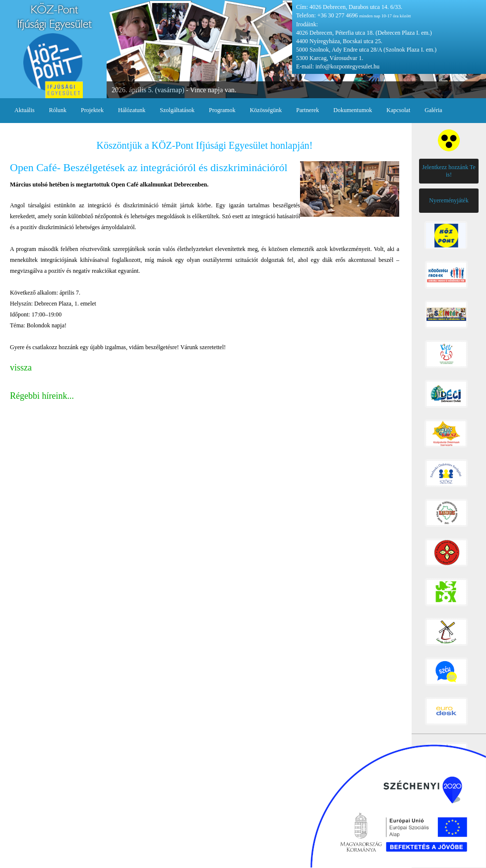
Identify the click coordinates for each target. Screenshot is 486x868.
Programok (222, 110)
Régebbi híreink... (42, 396)
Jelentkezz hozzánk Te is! (449, 171)
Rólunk (58, 110)
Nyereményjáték (449, 200)
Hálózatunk (132, 110)
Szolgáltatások (177, 110)
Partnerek (307, 110)
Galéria (433, 110)
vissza (21, 368)
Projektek (92, 110)
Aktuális (25, 110)
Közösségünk (266, 110)
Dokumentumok (353, 110)
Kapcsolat (398, 110)
